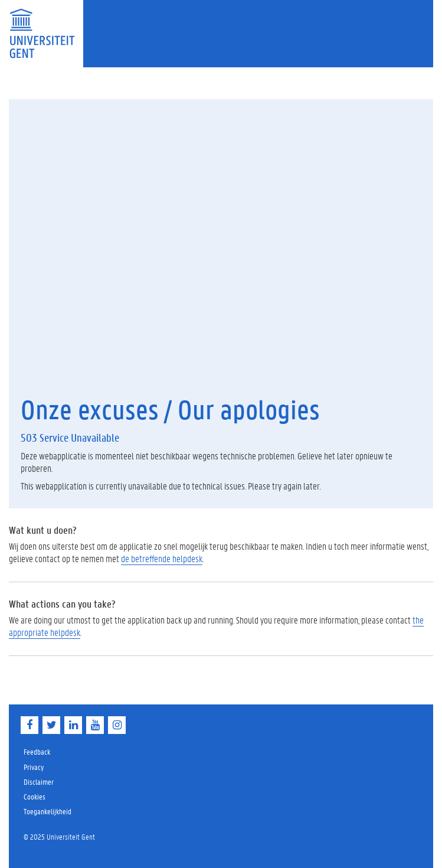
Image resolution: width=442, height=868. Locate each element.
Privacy (34, 767)
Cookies (35, 796)
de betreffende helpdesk (162, 558)
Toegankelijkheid (48, 811)
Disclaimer (39, 781)
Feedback (37, 751)
